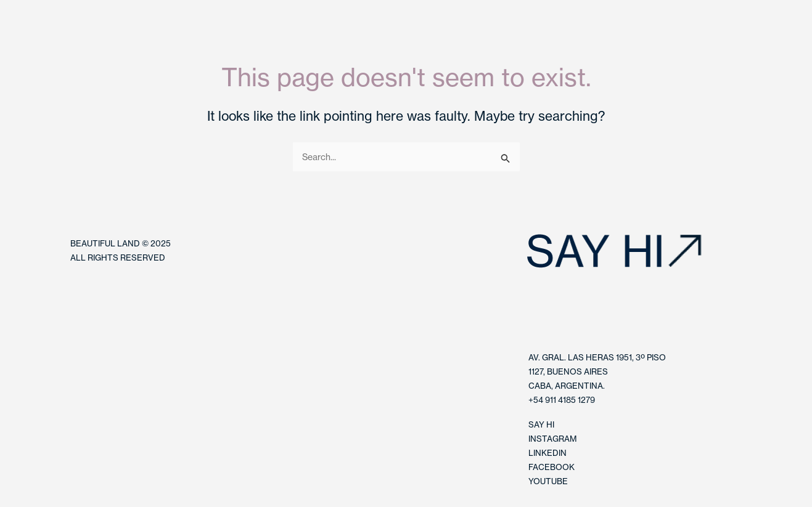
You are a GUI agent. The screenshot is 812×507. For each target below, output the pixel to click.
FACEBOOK (552, 467)
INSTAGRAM (552, 439)
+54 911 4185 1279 (562, 400)
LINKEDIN (547, 453)
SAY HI (541, 424)
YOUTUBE (548, 481)
